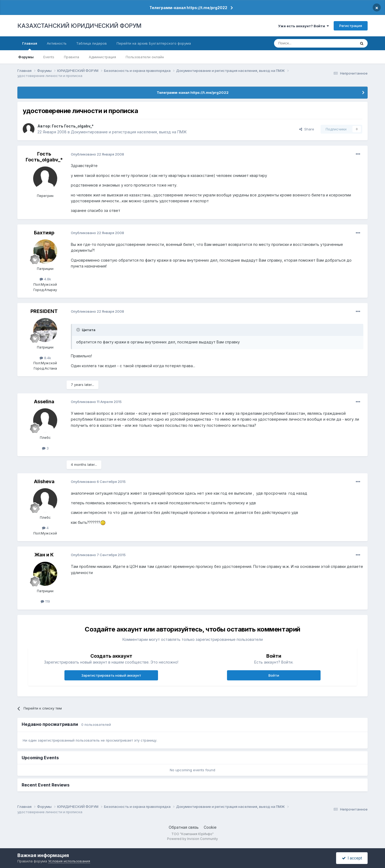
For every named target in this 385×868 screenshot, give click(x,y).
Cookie (210, 827)
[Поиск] (300, 43)
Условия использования (69, 861)
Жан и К (44, 555)
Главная (30, 46)
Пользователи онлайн (145, 57)
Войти (274, 675)
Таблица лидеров (92, 43)
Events (49, 57)
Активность (57, 43)
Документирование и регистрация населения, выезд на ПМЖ (129, 132)
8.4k (45, 358)
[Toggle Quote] (79, 330)
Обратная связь (184, 827)
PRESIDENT (44, 311)
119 (45, 601)
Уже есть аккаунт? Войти (303, 26)
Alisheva (44, 481)
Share (307, 129)
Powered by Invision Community (192, 839)
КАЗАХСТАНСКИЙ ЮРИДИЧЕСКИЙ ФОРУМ (79, 26)
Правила (72, 57)
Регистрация (351, 26)
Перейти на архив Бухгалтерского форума (154, 43)
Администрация (102, 57)
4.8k (45, 279)
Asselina (44, 402)
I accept (352, 858)
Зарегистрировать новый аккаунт (111, 675)
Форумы (26, 57)
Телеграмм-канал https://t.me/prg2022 (188, 8)
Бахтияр (44, 233)
